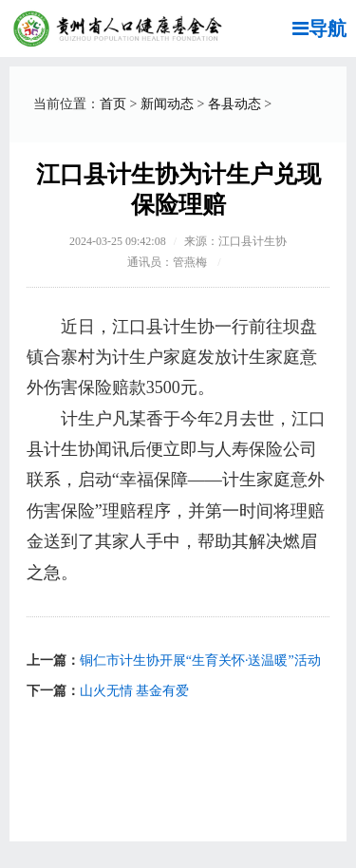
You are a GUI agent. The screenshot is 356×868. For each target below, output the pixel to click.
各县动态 (234, 104)
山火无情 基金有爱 (135, 691)
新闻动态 (167, 104)
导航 (319, 28)
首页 (113, 104)
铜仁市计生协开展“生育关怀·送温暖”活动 (200, 660)
